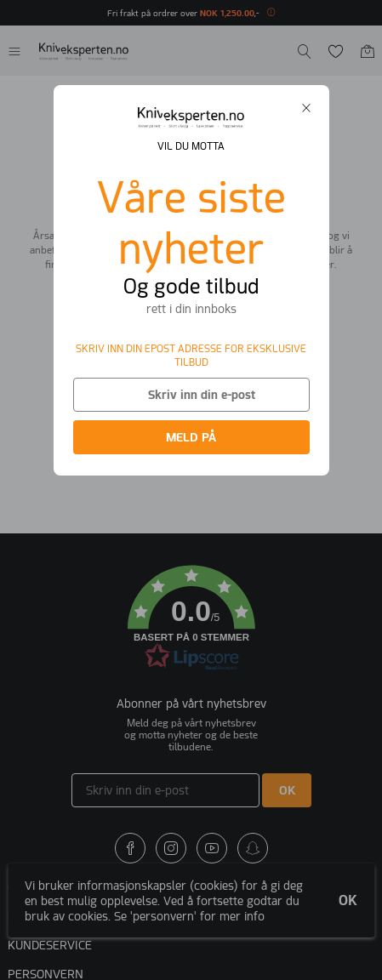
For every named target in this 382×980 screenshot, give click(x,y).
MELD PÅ (191, 437)
